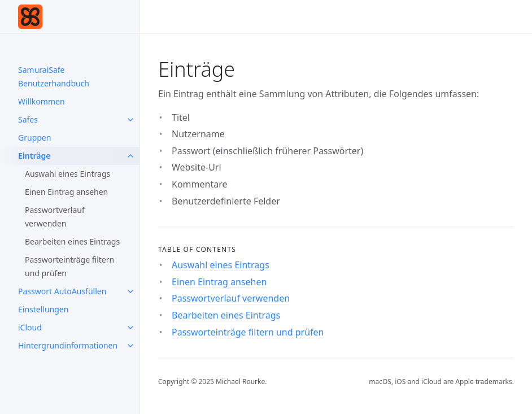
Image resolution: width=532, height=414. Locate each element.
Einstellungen (43, 309)
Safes (28, 119)
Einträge (34, 156)
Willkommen (42, 101)
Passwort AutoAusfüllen (62, 291)
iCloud (30, 327)
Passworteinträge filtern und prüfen (69, 266)
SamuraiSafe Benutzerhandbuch (54, 77)
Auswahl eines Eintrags (67, 174)
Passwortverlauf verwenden (55, 217)
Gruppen (34, 138)
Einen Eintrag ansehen (66, 192)
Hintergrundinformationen (68, 345)
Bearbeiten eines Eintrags (72, 241)
